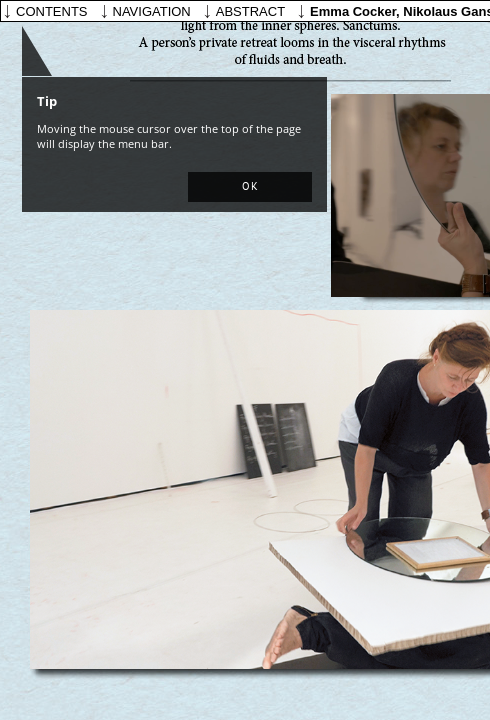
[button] (250, 187)
